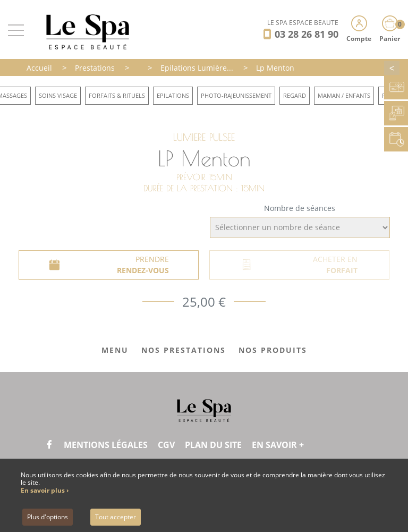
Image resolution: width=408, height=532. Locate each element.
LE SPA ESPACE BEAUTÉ (303, 23)
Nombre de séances (300, 208)
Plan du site (213, 445)
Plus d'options (48, 517)
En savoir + (278, 445)
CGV (166, 445)
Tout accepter (116, 517)
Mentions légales (106, 445)
